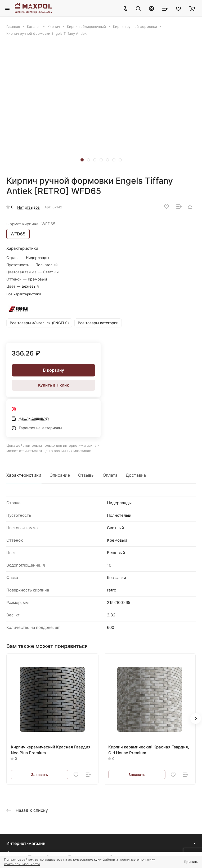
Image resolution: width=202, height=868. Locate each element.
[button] (82, 160)
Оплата (110, 475)
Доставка (136, 475)
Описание (60, 475)
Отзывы (86, 475)
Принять (191, 862)
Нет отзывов (28, 207)
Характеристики (24, 475)
